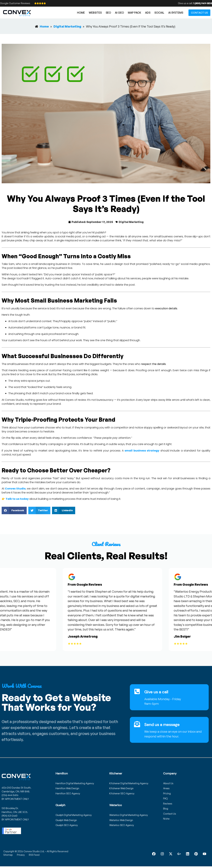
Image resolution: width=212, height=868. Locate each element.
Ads (148, 13)
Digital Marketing (131, 222)
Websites (95, 13)
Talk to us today (17, 499)
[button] (14, 510)
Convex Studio (15, 489)
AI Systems (176, 13)
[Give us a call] (137, 692)
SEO (108, 13)
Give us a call (156, 692)
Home (81, 13)
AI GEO (119, 13)
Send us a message (162, 725)
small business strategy (142, 451)
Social (159, 13)
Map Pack (134, 13)
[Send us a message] (137, 724)
